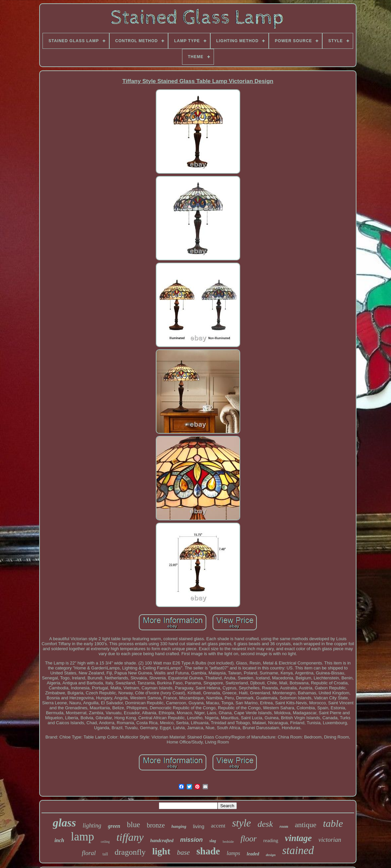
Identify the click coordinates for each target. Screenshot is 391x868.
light (161, 851)
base (184, 852)
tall (105, 854)
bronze (156, 825)
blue (134, 825)
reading (271, 840)
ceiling (105, 842)
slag (213, 841)
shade (208, 851)
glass (64, 823)
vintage (298, 838)
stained (298, 850)
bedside (228, 841)
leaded (253, 854)
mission (191, 840)
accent (218, 826)
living (199, 826)
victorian (330, 840)
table (333, 823)
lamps (233, 853)
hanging (179, 826)
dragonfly (130, 852)
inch (59, 840)
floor (249, 839)
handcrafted (162, 841)
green (114, 826)
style (241, 823)
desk (265, 824)
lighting (92, 825)
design (271, 855)
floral (89, 853)
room (284, 826)
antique (305, 825)
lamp (82, 837)
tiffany (130, 837)
